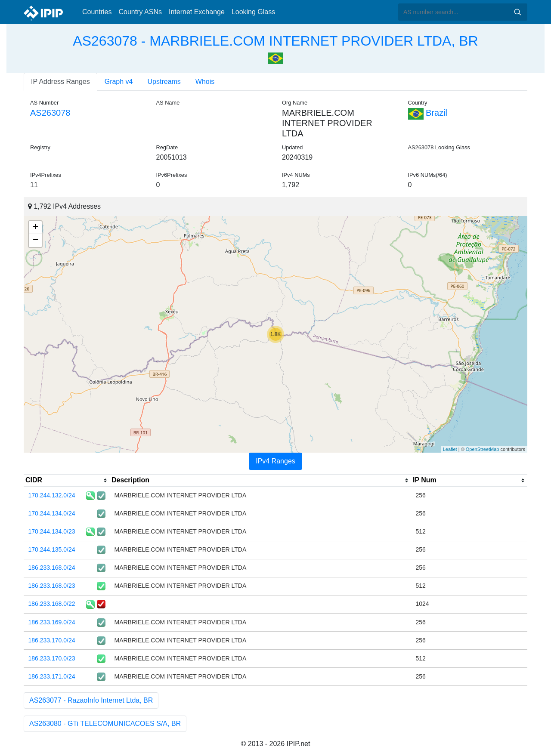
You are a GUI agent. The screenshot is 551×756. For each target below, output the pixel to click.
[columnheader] (67, 481)
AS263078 (50, 113)
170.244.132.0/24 (52, 495)
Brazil (428, 113)
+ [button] (36, 228)
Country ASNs (140, 12)
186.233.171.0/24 (52, 676)
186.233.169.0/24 (52, 622)
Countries (97, 12)
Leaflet (450, 449)
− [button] (36, 241)
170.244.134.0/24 (52, 513)
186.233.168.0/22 (52, 604)
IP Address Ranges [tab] (60, 82)
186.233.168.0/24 (52, 568)
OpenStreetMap (483, 449)
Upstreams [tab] (164, 82)
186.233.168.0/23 (52, 586)
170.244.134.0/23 (52, 531)
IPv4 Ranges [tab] (275, 461)
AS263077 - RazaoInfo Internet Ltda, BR (91, 700)
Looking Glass (253, 12)
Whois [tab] (205, 82)
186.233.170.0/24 (52, 640)
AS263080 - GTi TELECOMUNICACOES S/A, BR (105, 724)
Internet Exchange (197, 12)
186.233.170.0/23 (52, 658)
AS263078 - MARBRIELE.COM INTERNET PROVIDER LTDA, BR (275, 41)
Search (517, 12)
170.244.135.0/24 (52, 549)
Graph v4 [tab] (119, 82)
